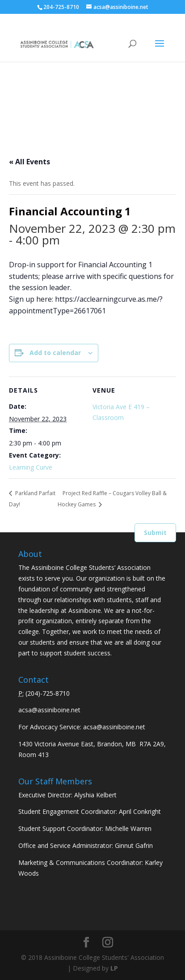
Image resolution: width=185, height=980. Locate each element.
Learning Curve (31, 467)
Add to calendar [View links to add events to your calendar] (55, 353)
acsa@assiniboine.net (49, 710)
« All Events (29, 162)
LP (114, 968)
